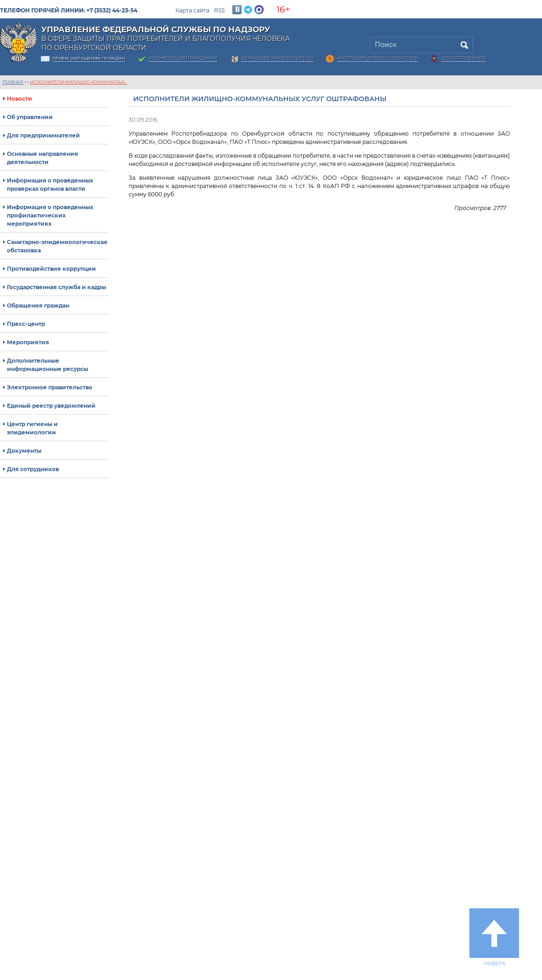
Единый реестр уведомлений (51, 406)
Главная (13, 82)
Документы (24, 451)
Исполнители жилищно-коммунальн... (79, 82)
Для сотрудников (464, 58)
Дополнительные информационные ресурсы (48, 365)
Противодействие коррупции (51, 269)
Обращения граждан (38, 305)
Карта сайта (192, 10)
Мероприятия (28, 342)
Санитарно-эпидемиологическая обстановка (57, 246)
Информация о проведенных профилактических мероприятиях (50, 215)
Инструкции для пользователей (378, 58)
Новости (20, 99)
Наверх (494, 937)
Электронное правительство (50, 387)
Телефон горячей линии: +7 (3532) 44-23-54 (69, 10)
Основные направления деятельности (42, 158)
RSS (219, 10)
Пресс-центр (26, 324)
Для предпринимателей (43, 135)
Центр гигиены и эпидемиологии (32, 428)
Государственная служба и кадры (56, 287)
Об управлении (30, 117)
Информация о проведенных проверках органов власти (50, 185)
